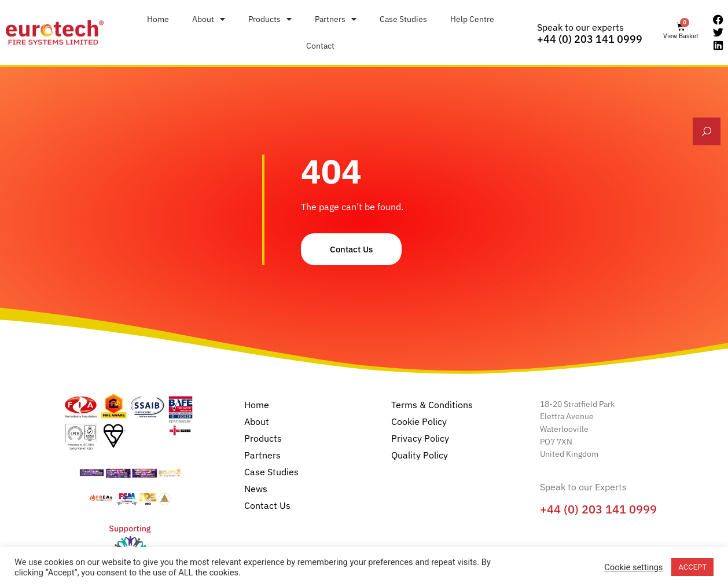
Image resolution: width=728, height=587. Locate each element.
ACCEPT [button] (692, 567)
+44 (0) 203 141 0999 (590, 39)
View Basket (681, 36)
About (209, 19)
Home (158, 19)
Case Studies (403, 19)
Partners (336, 19)
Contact (320, 45)
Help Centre (472, 19)
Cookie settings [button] (633, 567)
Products (270, 19)
